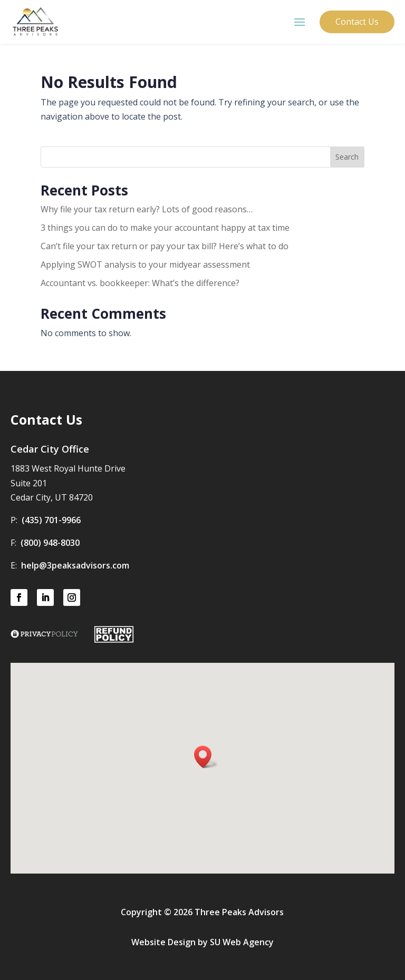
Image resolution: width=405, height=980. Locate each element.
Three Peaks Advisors (239, 912)
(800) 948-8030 (50, 543)
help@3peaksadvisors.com (75, 565)
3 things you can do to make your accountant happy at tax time (165, 228)
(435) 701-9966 (51, 520)
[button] (206, 757)
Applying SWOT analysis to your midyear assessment (145, 264)
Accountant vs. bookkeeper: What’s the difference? (140, 283)
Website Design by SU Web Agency (202, 942)
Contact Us (357, 22)
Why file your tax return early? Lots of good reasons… (147, 209)
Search (347, 157)
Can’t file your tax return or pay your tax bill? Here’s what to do (165, 246)
